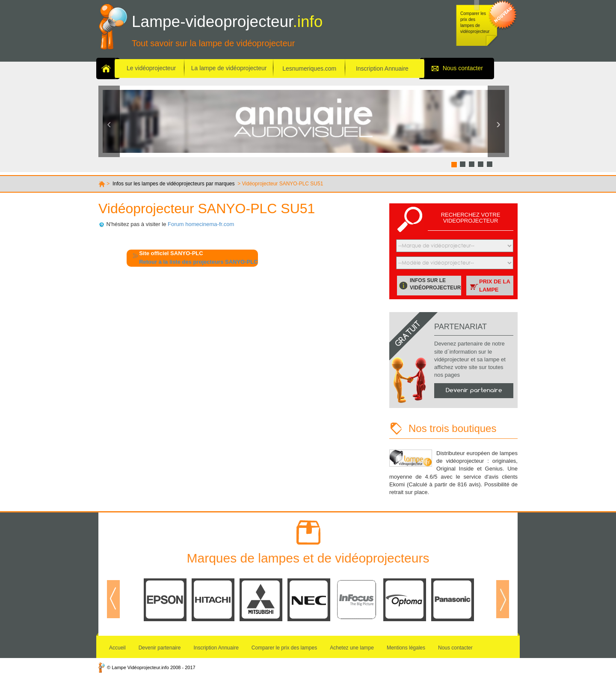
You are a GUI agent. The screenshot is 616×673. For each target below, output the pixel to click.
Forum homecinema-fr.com (201, 224)
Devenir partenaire (474, 390)
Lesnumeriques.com (309, 68)
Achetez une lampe (352, 648)
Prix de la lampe (495, 286)
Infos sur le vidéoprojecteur (435, 284)
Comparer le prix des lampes (284, 648)
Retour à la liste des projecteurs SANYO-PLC (198, 262)
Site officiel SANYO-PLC (171, 253)
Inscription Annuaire (382, 68)
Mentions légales (406, 648)
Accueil (117, 648)
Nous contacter (463, 68)
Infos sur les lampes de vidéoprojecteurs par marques (173, 184)
